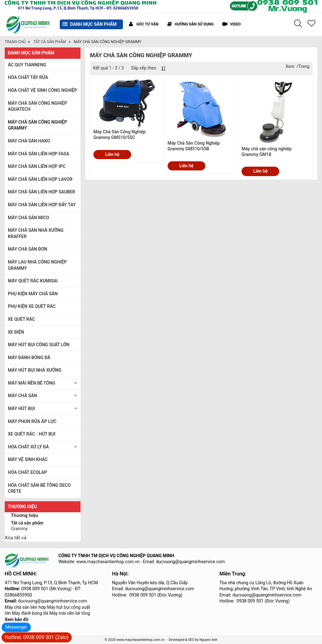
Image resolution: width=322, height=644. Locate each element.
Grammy (19, 529)
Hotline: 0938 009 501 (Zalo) (37, 637)
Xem (290, 66)
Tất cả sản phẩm (27, 523)
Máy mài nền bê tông (70, 613)
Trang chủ (15, 42)
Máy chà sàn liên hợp (25, 607)
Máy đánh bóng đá (30, 613)
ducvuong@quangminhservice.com (52, 601)
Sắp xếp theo (144, 68)
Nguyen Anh (208, 640)
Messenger (16, 627)
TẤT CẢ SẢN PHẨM (50, 42)
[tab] (43, 516)
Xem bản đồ (17, 619)
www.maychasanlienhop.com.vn (108, 562)
